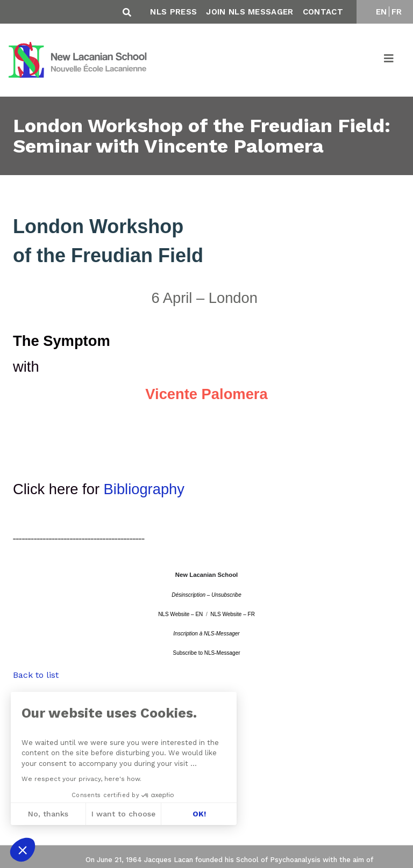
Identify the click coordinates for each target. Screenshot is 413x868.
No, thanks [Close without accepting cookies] (48, 814)
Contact (323, 12)
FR (397, 12)
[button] (23, 850)
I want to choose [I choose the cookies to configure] (123, 814)
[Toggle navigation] (389, 60)
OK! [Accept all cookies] (199, 814)
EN (382, 12)
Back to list (36, 675)
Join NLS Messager (250, 12)
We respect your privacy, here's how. (81, 779)
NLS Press (173, 12)
